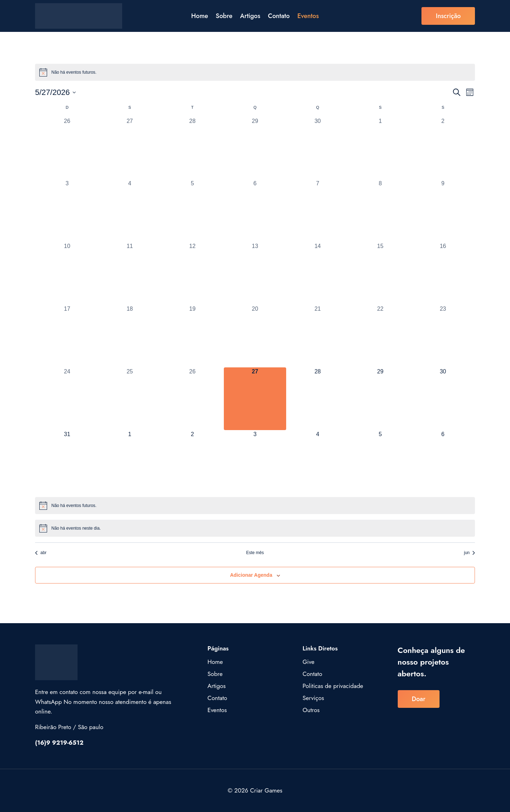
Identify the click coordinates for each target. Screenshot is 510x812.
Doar (419, 699)
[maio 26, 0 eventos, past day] (192, 399)
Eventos (308, 16)
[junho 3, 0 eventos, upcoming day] (255, 461)
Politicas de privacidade (333, 686)
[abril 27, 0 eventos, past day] (130, 148)
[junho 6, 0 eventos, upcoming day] (443, 461)
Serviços (313, 698)
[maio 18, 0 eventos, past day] (130, 336)
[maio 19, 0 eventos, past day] (192, 336)
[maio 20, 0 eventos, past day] (255, 336)
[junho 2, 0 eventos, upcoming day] (192, 461)
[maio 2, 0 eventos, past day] (443, 148)
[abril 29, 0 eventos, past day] (255, 148)
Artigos (250, 16)
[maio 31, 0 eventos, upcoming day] (67, 461)
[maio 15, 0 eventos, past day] (380, 273)
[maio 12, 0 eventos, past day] (192, 273)
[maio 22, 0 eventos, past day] (380, 336)
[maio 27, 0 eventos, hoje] (255, 399)
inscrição (448, 16)
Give (308, 662)
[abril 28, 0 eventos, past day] (192, 148)
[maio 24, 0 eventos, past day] (67, 399)
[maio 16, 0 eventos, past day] (443, 273)
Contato (279, 16)
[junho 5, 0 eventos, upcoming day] (380, 461)
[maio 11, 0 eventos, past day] (130, 273)
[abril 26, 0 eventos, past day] (67, 148)
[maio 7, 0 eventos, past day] (318, 211)
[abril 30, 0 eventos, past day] (318, 148)
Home (200, 16)
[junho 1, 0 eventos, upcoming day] (130, 461)
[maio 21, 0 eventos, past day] (318, 336)
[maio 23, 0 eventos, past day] (443, 336)
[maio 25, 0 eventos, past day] (130, 399)
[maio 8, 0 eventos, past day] (380, 211)
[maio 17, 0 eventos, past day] (67, 336)
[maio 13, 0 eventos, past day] (255, 273)
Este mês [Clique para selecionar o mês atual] (255, 553)
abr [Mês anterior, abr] (41, 553)
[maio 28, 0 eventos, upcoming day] (318, 399)
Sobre (224, 16)
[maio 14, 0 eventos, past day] (318, 273)
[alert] (255, 72)
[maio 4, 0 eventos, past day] (130, 211)
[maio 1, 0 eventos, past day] (380, 148)
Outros (311, 710)
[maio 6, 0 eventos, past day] (255, 211)
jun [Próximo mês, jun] (469, 553)
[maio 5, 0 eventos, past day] (192, 211)
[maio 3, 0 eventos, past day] (67, 211)
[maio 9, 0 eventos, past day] (443, 211)
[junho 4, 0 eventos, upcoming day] (318, 461)
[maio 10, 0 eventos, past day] (67, 273)
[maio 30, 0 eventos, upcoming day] (443, 399)
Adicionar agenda (251, 575)
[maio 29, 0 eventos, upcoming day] (380, 399)
